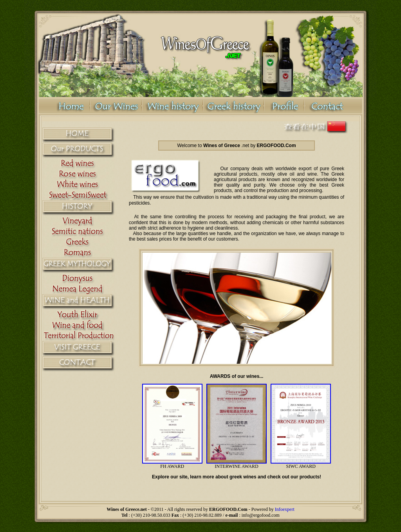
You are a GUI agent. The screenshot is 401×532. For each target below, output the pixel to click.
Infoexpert (285, 509)
